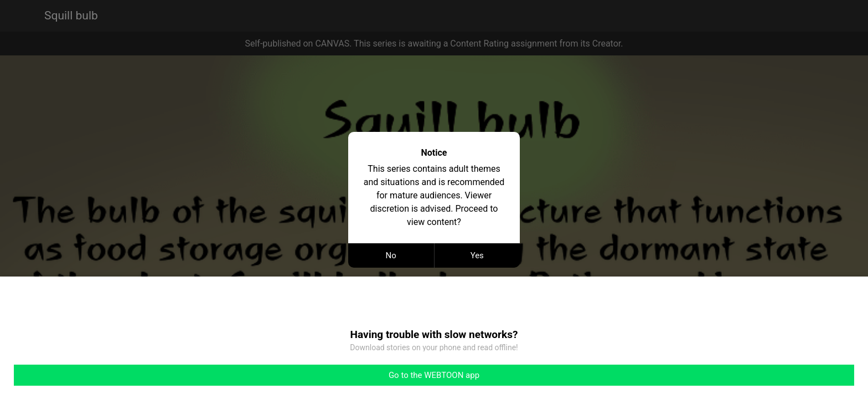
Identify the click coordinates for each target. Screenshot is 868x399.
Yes (477, 255)
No (391, 255)
